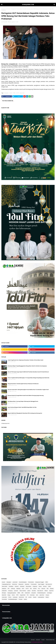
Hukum (40, 586)
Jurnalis (30, 597)
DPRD (14, 93)
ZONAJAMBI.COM (28, 4)
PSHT (23, 589)
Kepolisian (27, 584)
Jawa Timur (42, 595)
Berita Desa (15, 584)
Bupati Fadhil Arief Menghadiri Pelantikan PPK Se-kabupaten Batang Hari (25, 413)
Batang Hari (21, 584)
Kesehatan (22, 586)
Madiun (47, 597)
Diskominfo (4, 591)
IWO (48, 589)
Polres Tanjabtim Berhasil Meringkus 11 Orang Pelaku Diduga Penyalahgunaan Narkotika (29, 378)
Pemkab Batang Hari (41, 593)
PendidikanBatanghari (13, 599)
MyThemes (40, 642)
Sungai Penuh (23, 595)
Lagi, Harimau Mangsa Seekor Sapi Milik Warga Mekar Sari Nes (22, 407)
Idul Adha (34, 591)
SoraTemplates (34, 642)
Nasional (17, 586)
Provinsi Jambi (34, 584)
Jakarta (29, 591)
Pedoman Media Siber (50, 640)
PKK (31, 589)
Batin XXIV (4, 595)
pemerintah (8, 9)
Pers (39, 589)
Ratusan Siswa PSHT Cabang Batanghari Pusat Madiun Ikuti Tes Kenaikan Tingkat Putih (28, 390)
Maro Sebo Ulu (49, 584)
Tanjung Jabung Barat (12, 593)
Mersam (45, 586)
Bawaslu (52, 589)
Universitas (32, 595)
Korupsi (47, 595)
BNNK (19, 593)
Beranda (3, 9)
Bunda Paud (21, 597)
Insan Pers (51, 591)
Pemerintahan (31, 582)
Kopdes (35, 597)
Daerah (11, 93)
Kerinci (13, 595)
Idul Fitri (35, 589)
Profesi (10, 597)
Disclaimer (38, 640)
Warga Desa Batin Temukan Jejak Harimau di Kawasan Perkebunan (23, 384)
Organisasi (35, 586)
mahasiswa (15, 597)
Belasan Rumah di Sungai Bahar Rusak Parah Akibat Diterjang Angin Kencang (26, 395)
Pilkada (46, 591)
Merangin (4, 593)
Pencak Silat (4, 599)
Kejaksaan (4, 589)
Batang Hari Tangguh (40, 582)
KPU (9, 589)
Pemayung (10, 591)
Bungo (9, 595)
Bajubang (18, 589)
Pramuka (21, 599)
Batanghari (6, 93)
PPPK (17, 595)
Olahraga (13, 589)
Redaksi (43, 640)
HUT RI (18, 93)
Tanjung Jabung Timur (6, 584)
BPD (22, 593)
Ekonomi (43, 589)
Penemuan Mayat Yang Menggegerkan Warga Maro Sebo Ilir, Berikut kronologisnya (27, 366)
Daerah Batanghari (23, 582)
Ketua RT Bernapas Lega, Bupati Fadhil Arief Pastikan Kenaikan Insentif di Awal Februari (28, 372)
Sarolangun (49, 593)
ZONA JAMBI (5, 22)
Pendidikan (11, 586)
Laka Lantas (4, 597)
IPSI (26, 597)
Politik (49, 586)
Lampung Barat (41, 597)
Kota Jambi (34, 593)
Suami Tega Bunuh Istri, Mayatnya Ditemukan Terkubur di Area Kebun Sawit (26, 360)
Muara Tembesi (23, 591)
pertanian (16, 591)
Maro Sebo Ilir (40, 591)
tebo (37, 595)
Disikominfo (27, 593)
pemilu (25, 599)
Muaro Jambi (5, 586)
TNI (28, 595)
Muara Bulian (29, 586)
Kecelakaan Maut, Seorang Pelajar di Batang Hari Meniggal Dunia (23, 401)
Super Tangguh (41, 584)
